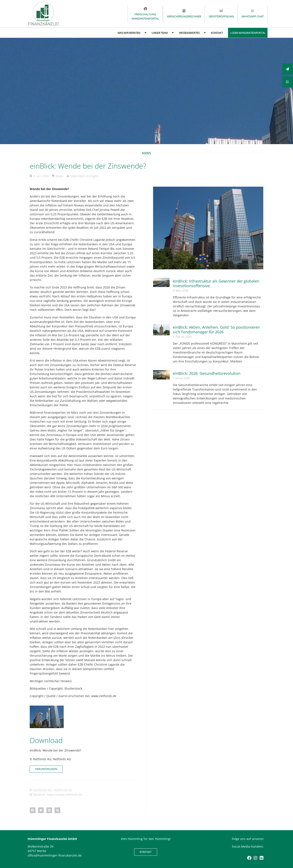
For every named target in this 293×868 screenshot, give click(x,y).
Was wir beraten (132, 33)
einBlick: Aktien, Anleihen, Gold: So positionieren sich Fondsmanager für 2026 (216, 330)
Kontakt (217, 33)
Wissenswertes (192, 33)
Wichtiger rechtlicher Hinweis (51, 681)
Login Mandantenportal (248, 33)
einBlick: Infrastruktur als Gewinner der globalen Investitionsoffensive (216, 283)
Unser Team (163, 33)
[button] (33, 810)
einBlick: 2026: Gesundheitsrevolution (207, 373)
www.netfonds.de (104, 696)
